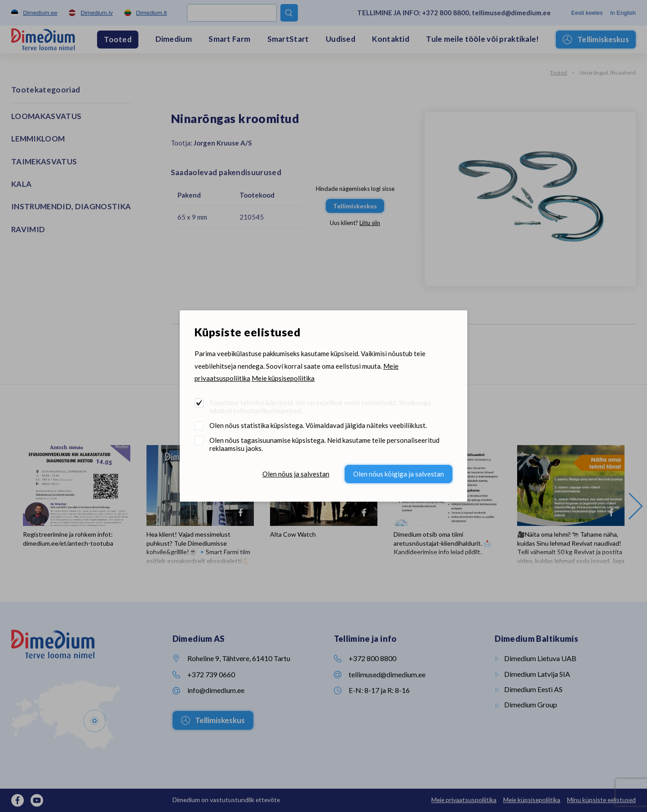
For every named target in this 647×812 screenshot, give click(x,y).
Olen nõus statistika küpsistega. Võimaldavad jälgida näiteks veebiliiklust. (318, 425)
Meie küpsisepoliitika (283, 378)
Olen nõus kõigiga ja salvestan (399, 474)
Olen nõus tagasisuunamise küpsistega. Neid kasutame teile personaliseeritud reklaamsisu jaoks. (324, 444)
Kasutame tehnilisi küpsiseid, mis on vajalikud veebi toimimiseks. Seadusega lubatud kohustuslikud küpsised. (320, 406)
